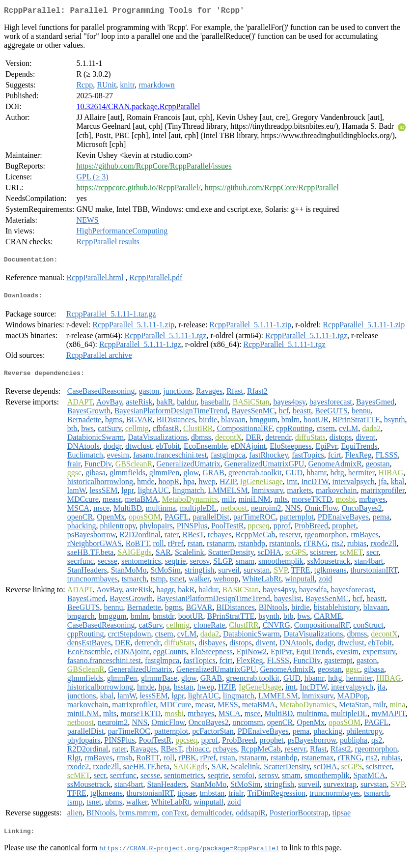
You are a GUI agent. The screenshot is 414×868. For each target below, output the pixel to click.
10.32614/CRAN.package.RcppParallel (138, 108)
